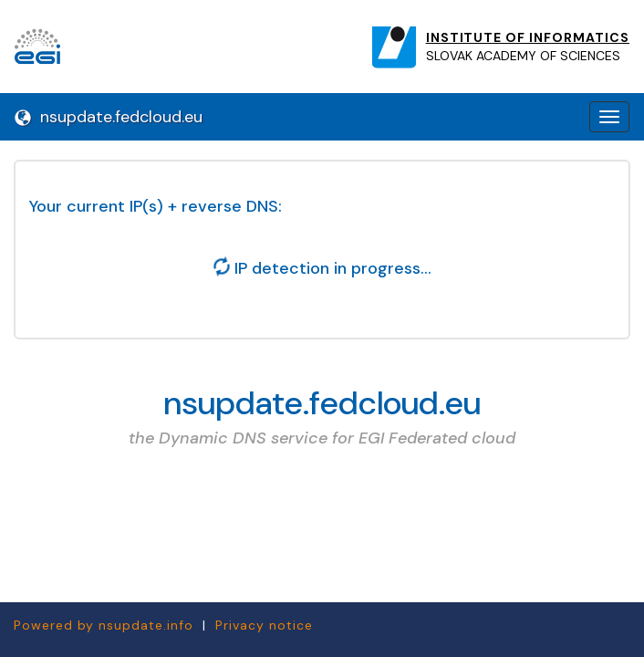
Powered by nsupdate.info (104, 625)
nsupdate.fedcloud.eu (109, 117)
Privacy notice (264, 625)
